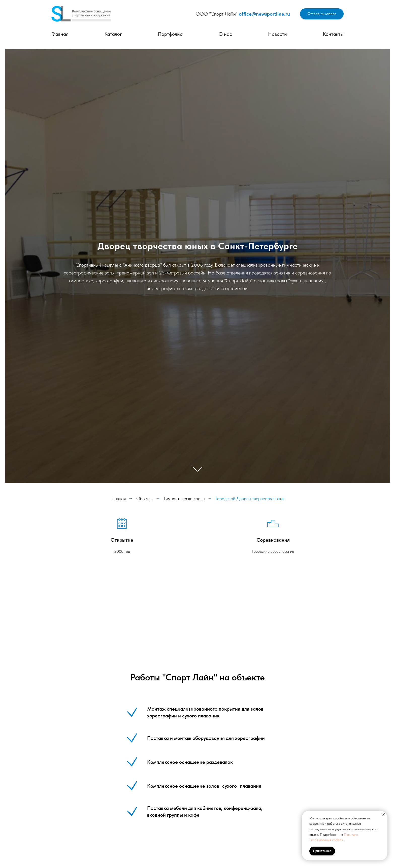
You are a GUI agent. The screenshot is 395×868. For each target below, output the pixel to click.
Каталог (113, 34)
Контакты (333, 34)
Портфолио (170, 34)
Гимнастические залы (184, 498)
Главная (60, 34)
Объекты (145, 498)
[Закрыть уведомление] (384, 814)
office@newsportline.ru (264, 14)
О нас (225, 34)
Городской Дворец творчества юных (250, 498)
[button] (322, 14)
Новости (277, 34)
